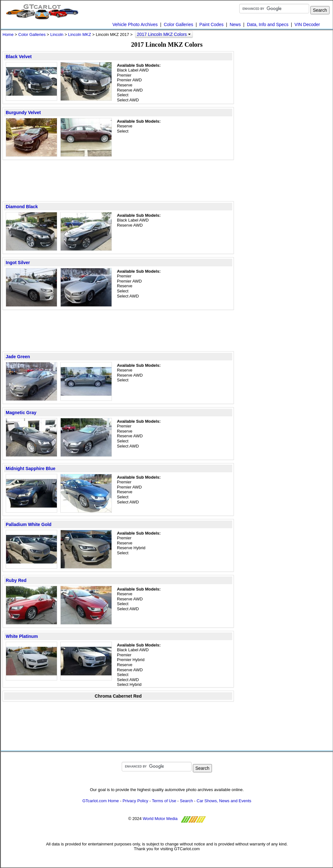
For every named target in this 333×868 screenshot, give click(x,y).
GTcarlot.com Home (101, 801)
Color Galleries (178, 24)
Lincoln (57, 34)
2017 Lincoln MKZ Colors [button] (164, 34)
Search (186, 801)
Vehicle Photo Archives (135, 24)
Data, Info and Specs (268, 24)
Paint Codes (211, 24)
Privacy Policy (136, 801)
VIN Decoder (307, 24)
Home (8, 34)
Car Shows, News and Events (224, 801)
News (235, 24)
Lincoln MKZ (79, 34)
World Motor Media (160, 819)
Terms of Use (164, 801)
